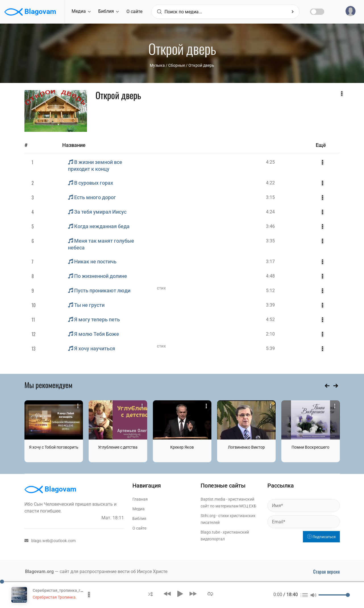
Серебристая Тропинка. (55, 597)
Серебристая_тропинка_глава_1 (63, 590)
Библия (109, 11)
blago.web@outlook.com (50, 541)
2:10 (270, 334)
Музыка (157, 65)
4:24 (270, 212)
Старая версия (326, 572)
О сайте (134, 12)
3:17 (270, 262)
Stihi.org (208, 516)
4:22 (270, 183)
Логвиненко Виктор (246, 447)
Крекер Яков (182, 447)
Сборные (177, 65)
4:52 (270, 319)
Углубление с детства (118, 447)
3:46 (270, 226)
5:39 (270, 348)
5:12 (270, 291)
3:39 (270, 305)
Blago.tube (210, 532)
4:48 (270, 276)
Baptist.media (213, 499)
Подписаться (321, 537)
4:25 (270, 162)
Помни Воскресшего (310, 447)
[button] (150, 594)
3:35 (270, 241)
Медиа (81, 11)
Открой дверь (201, 65)
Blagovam (30, 12)
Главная (140, 499)
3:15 (270, 197)
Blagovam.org (39, 571)
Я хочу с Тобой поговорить (54, 447)
